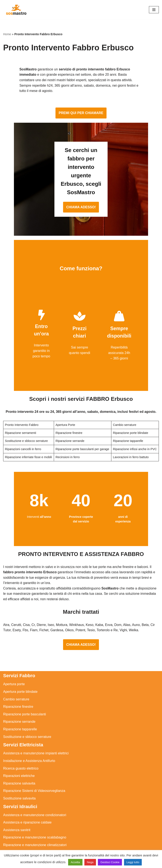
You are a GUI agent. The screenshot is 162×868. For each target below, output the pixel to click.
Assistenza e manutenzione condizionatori (35, 796)
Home (7, 34)
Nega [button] (90, 862)
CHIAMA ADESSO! (81, 186)
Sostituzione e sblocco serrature (27, 718)
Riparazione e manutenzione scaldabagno (35, 819)
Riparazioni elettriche (19, 757)
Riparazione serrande (19, 703)
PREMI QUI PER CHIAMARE (81, 109)
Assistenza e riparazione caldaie (27, 804)
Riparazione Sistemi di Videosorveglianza (34, 772)
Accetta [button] (75, 862)
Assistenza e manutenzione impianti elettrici (36, 734)
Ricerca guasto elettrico (21, 749)
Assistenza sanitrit (17, 811)
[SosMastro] (16, 10)
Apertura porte (14, 665)
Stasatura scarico (16, 841)
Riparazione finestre (18, 688)
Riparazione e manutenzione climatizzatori (35, 826)
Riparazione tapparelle (20, 710)
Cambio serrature (16, 680)
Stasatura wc (13, 848)
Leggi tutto (133, 862)
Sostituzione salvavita (19, 779)
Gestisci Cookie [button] (110, 862)
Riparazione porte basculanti (25, 695)
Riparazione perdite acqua (23, 834)
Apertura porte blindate (20, 673)
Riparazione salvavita (19, 764)
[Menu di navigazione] (154, 10)
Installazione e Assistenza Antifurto (29, 742)
